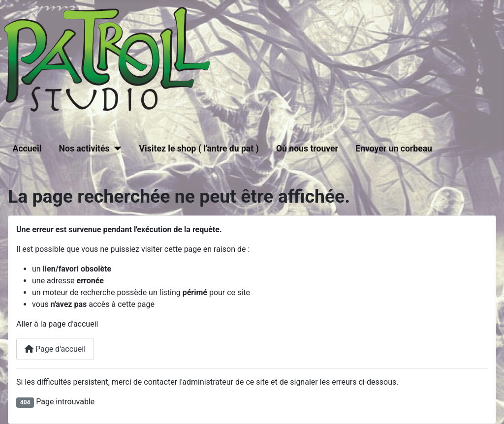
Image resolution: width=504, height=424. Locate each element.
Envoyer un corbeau (394, 149)
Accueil (27, 149)
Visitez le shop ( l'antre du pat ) (199, 149)
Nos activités (84, 149)
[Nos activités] (116, 149)
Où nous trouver (307, 149)
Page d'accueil (55, 349)
